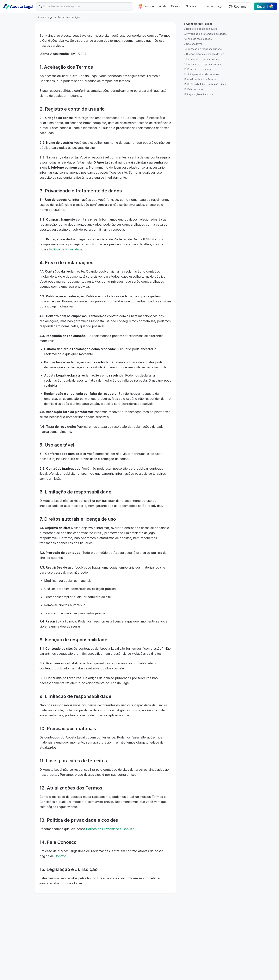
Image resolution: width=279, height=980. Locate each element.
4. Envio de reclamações (198, 39)
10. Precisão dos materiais (199, 69)
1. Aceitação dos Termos (198, 24)
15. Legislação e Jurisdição (199, 94)
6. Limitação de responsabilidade (203, 49)
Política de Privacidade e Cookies (110, 829)
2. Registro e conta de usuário (201, 29)
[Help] (220, 6)
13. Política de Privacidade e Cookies (205, 84)
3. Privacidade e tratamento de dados (205, 34)
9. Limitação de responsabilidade (203, 64)
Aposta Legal (46, 17)
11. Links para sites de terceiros (201, 74)
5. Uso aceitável (193, 44)
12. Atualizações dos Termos (200, 79)
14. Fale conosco (193, 89)
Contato (60, 856)
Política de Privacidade (66, 249)
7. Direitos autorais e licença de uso (204, 54)
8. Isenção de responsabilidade (202, 59)
